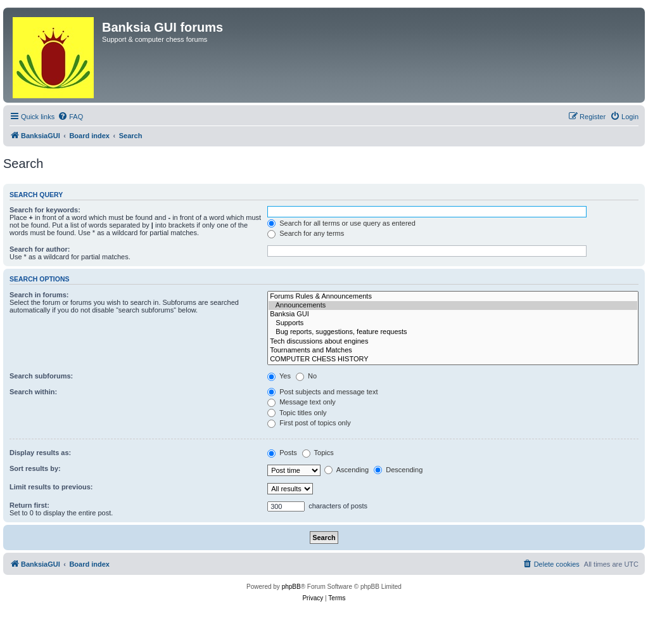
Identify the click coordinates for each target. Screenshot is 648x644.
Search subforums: (41, 376)
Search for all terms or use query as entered (341, 223)
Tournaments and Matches (453, 351)
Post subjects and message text (322, 392)
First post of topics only (309, 423)
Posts (282, 453)
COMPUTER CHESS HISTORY (453, 359)
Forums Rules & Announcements (453, 297)
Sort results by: (35, 468)
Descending (398, 470)
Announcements (453, 306)
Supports (453, 323)
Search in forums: (39, 295)
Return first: (29, 505)
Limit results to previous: (51, 487)
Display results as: (40, 453)
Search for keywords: (45, 210)
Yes (279, 376)
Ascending (346, 470)
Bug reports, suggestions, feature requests (453, 332)
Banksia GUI (453, 314)
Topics (318, 453)
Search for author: (40, 249)
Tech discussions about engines (453, 342)
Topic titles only (297, 413)
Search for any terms (306, 233)
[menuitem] (70, 117)
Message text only (302, 402)
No (306, 376)
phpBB (291, 587)
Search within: (33, 392)
